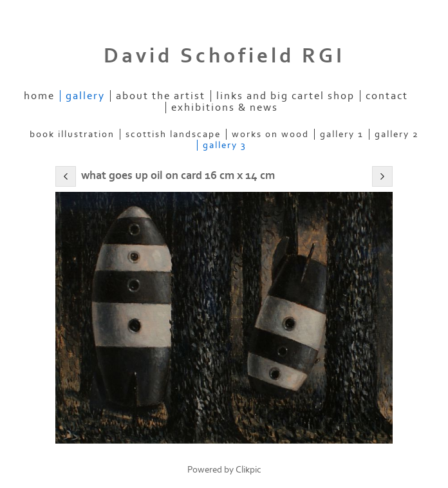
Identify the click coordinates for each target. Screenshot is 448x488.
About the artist (161, 96)
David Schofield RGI (224, 56)
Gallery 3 (225, 145)
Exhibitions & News (225, 108)
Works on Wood (270, 134)
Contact (387, 96)
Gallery (85, 96)
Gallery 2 (397, 134)
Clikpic (248, 470)
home (39, 96)
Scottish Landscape (173, 134)
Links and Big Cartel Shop (285, 96)
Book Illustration (72, 134)
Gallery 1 (342, 134)
